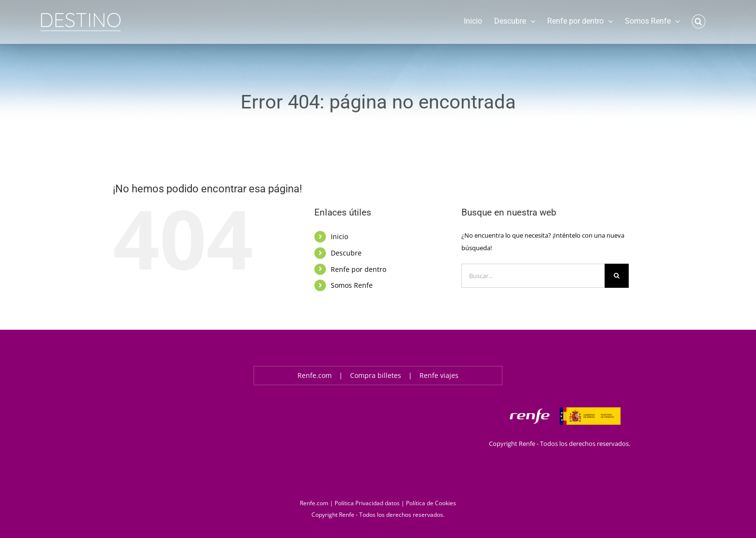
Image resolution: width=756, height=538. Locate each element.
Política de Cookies (431, 503)
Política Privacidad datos (367, 503)
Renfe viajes (439, 375)
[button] (699, 21)
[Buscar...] (533, 276)
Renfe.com (315, 375)
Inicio (339, 236)
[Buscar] (617, 276)
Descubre (346, 253)
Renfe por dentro (358, 269)
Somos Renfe (352, 285)
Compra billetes (376, 375)
